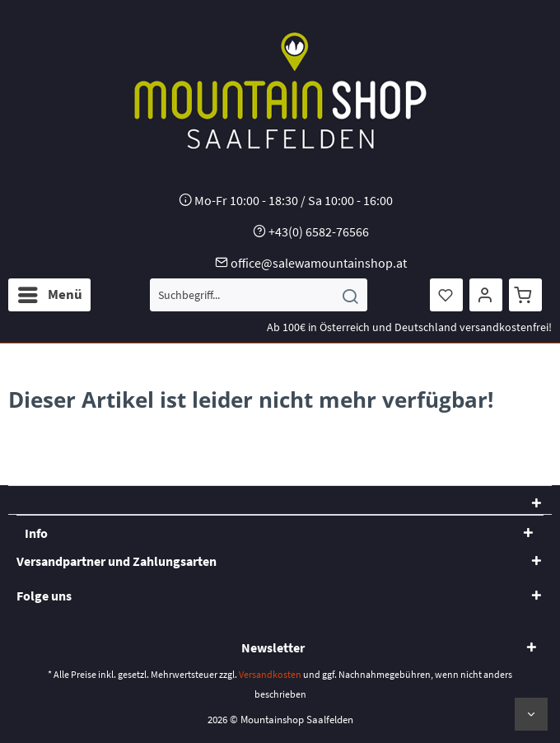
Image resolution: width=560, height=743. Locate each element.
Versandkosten (270, 674)
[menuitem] (49, 295)
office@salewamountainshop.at (319, 263)
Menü (50, 292)
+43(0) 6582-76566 (319, 231)
